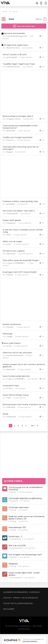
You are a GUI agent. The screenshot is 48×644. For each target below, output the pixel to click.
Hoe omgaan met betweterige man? (25, 555)
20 (42, 263)
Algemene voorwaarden (15, 592)
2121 (42, 119)
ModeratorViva (13, 48)
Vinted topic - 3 (15, 537)
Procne (10, 388)
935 (42, 67)
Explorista (11, 254)
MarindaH (11, 131)
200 (42, 244)
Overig (13, 510)
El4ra (9, 235)
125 (42, 57)
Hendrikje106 (12, 213)
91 (42, 48)
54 (42, 131)
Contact (8, 598)
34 (42, 336)
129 (42, 140)
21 (42, 417)
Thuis (15, 11)
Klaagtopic (13, 564)
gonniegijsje (12, 57)
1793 (42, 204)
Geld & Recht (16, 539)
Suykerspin (12, 417)
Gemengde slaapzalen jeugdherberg (25, 498)
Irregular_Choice (14, 119)
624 (42, 388)
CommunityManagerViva (17, 36)
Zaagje (10, 336)
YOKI (9, 398)
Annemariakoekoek (15, 355)
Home (5, 11)
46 (42, 275)
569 (42, 254)
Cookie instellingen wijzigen (18, 603)
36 (42, 235)
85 (42, 346)
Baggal (10, 152)
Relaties (14, 557)
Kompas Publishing (30, 641)
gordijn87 (11, 204)
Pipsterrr (11, 140)
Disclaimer (9, 609)
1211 (33, 426)
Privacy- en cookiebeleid (26, 598)
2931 (42, 213)
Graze (9, 346)
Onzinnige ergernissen (19, 508)
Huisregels (34, 592)
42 (42, 407)
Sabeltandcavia (13, 67)
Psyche (13, 492)
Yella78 (10, 275)
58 (42, 369)
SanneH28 (11, 407)
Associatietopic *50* (17, 528)
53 (42, 355)
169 (42, 152)
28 (42, 223)
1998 (42, 379)
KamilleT (10, 327)
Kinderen (14, 501)
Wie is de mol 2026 (17, 546)
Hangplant (11, 223)
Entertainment (16, 548)
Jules (9, 244)
